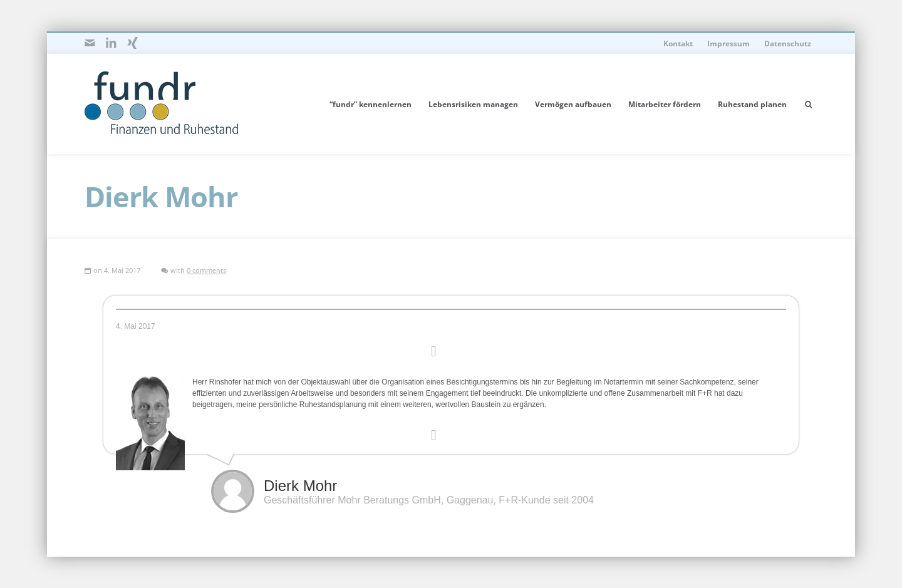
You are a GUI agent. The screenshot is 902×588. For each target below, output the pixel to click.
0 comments (206, 270)
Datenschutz (788, 44)
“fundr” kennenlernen (371, 104)
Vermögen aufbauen (573, 104)
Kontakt (678, 44)
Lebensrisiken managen (473, 104)
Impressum (728, 44)
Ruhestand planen (752, 104)
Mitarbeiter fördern (665, 104)
